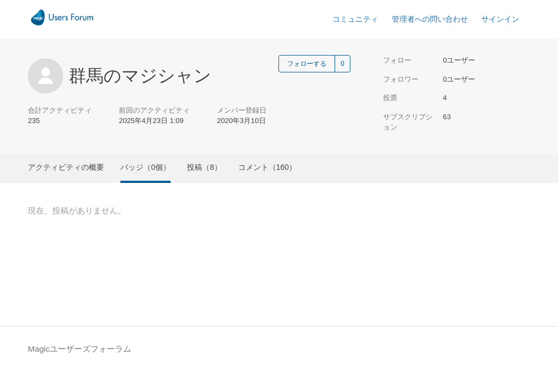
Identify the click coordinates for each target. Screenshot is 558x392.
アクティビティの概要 (66, 167)
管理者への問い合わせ (430, 19)
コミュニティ (355, 19)
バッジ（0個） (145, 167)
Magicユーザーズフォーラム (80, 349)
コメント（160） (267, 167)
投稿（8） (204, 167)
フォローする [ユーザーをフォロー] (307, 64)
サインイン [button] (500, 19)
